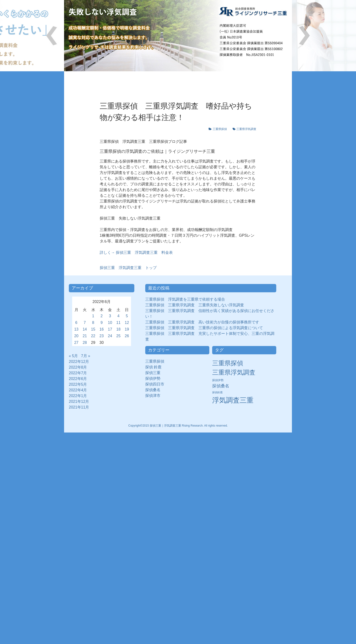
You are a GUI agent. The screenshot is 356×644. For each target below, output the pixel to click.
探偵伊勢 (155, 378)
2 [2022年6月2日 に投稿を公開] (102, 316)
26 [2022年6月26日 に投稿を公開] (127, 336)
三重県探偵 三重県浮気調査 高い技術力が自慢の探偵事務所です (202, 322)
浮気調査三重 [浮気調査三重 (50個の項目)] (233, 400)
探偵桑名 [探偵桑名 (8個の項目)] (221, 386)
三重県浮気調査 (246, 129)
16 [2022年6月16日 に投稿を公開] (102, 329)
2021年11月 (79, 407)
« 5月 (73, 356)
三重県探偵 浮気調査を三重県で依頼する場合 (185, 299)
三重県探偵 (221, 129)
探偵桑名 (155, 390)
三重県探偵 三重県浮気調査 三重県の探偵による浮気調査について (204, 328)
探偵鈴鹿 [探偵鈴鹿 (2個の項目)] (217, 392)
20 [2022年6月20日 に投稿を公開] (76, 336)
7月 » (86, 356)
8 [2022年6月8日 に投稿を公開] (93, 323)
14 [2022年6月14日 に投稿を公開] (85, 329)
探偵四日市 (157, 384)
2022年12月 (79, 362)
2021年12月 (79, 401)
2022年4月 (78, 390)
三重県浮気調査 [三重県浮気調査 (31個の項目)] (234, 372)
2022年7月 (78, 373)
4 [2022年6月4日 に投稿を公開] (119, 316)
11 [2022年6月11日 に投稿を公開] (118, 323)
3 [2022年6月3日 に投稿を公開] (110, 316)
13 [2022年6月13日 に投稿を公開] (76, 329)
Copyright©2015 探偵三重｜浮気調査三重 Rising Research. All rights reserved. (178, 426)
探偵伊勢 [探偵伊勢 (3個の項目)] (218, 380)
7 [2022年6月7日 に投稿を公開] (85, 323)
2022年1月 (78, 396)
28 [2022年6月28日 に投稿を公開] (85, 343)
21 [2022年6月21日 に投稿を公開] (85, 336)
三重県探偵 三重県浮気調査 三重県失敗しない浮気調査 (195, 305)
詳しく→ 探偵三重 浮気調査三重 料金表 (136, 252)
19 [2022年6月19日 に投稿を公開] (127, 329)
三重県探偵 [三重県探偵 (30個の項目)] (228, 363)
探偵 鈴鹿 (155, 367)
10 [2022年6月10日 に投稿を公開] (110, 323)
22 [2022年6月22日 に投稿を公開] (93, 336)
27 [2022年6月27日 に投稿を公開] (76, 343)
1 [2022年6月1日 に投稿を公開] (93, 316)
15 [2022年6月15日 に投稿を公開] (93, 329)
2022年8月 (78, 367)
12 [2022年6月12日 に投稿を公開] (127, 323)
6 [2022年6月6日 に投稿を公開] (76, 323)
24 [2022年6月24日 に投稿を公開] (110, 336)
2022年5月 (78, 384)
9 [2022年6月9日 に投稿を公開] (102, 323)
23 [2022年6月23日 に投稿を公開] (102, 336)
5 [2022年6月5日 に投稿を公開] (127, 316)
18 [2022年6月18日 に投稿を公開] (118, 329)
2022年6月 (78, 379)
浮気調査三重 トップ (128, 268)
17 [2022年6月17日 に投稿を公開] (110, 329)
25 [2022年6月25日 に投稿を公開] (118, 336)
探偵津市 (155, 396)
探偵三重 (153, 373)
